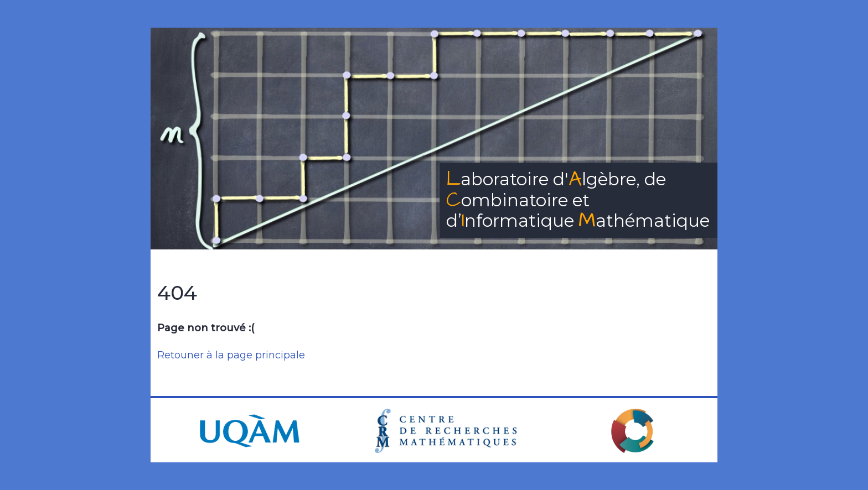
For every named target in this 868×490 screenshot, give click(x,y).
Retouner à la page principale (231, 355)
